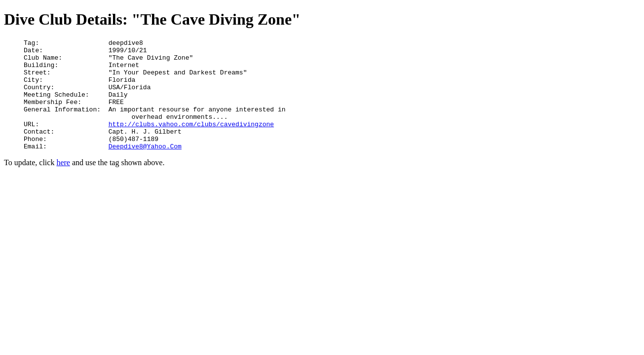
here (63, 185)
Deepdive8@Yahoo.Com (145, 168)
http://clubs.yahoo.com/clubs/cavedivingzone (191, 142)
